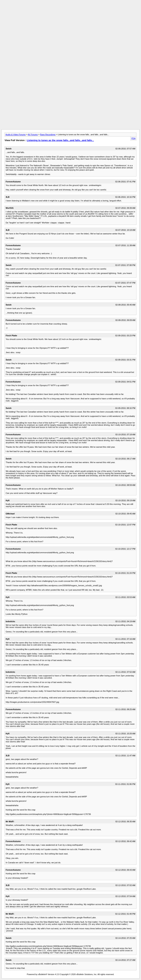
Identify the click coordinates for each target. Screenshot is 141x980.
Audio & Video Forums (16, 135)
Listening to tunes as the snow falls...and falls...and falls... (60, 140)
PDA (133, 138)
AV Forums (33, 135)
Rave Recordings (48, 135)
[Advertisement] (70, 10)
